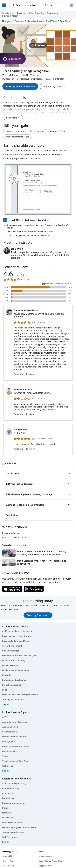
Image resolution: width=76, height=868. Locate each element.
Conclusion (38, 515)
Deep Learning (37, 131)
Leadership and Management (16, 670)
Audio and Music (10, 727)
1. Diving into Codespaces (38, 484)
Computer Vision (58, 131)
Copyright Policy (46, 866)
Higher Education (36, 13)
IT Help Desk (8, 818)
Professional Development (15, 680)
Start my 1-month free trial (20, 86)
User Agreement (46, 856)
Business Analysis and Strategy (17, 636)
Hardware (7, 813)
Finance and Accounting (14, 660)
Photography (8, 741)
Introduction (38, 473)
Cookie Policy (9, 866)
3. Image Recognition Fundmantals (38, 505)
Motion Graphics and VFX (14, 737)
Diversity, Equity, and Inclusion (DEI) (19, 656)
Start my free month (38, 615)
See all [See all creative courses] (6, 771)
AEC (4, 717)
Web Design (8, 766)
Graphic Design (9, 732)
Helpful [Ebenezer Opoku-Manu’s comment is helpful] (18, 374)
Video (5, 756)
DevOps (6, 808)
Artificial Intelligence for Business (18, 631)
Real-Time (65, 21)
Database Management (13, 803)
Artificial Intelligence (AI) (18, 137)
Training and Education (13, 700)
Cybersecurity (9, 793)
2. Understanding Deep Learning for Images (38, 494)
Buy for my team (10, 16)
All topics (7, 21)
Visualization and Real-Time (42, 21)
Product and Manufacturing (15, 746)
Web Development (11, 837)
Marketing (7, 675)
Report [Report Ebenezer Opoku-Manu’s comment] (31, 374)
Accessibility (8, 856)
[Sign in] (72, 5)
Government (53, 13)
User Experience (10, 751)
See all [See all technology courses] (6, 842)
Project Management (12, 685)
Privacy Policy (9, 861)
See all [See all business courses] (6, 704)
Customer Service (11, 651)
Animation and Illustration (15, 722)
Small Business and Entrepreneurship (20, 695)
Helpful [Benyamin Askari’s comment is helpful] (18, 414)
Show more (13, 118)
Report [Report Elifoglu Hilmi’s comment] (31, 449)
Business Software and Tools (16, 641)
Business (21, 13)
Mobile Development (12, 822)
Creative (19, 21)
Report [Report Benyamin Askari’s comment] (31, 414)
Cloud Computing (11, 788)
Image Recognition (15, 131)
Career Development (12, 646)
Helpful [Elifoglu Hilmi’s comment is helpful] (18, 449)
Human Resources (11, 665)
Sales (5, 690)
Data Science (8, 798)
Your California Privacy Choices (52, 861)
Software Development (13, 832)
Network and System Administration (20, 827)
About (42, 851)
